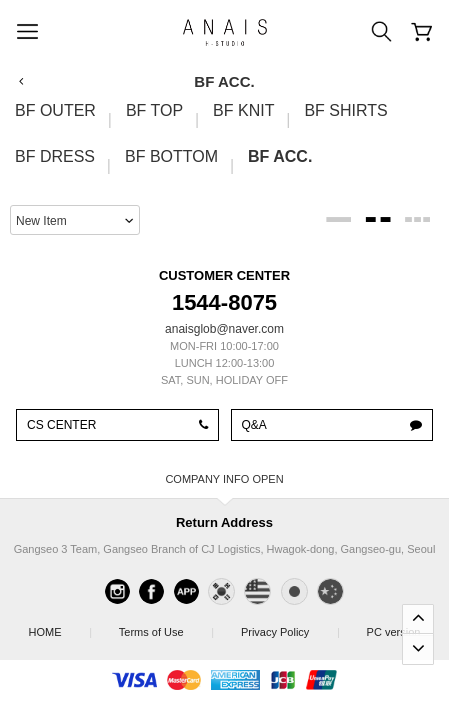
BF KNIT (243, 110)
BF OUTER (55, 110)
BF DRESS (55, 156)
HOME (60, 626)
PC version (394, 632)
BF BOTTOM (171, 156)
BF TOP (154, 110)
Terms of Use (165, 626)
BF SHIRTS (345, 110)
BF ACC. (280, 156)
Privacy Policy (289, 626)
